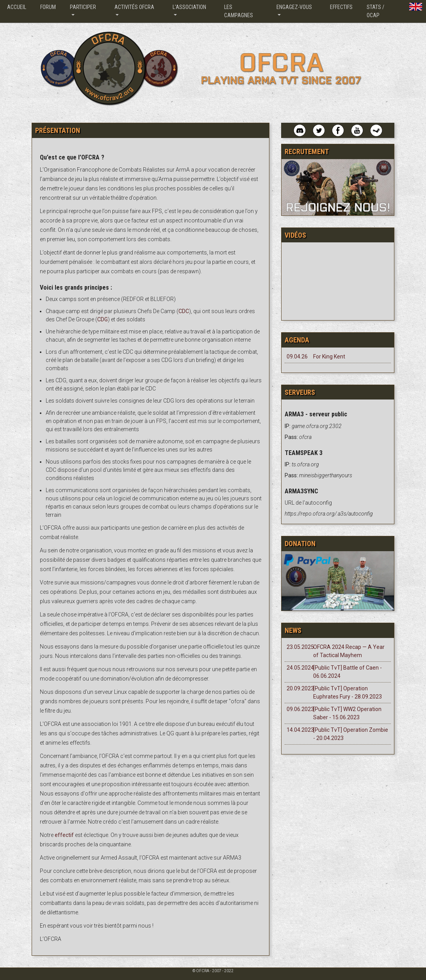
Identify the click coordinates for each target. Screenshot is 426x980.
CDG (102, 319)
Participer (83, 7)
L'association (189, 7)
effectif (65, 835)
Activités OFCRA (134, 7)
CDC (184, 311)
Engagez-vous (294, 7)
